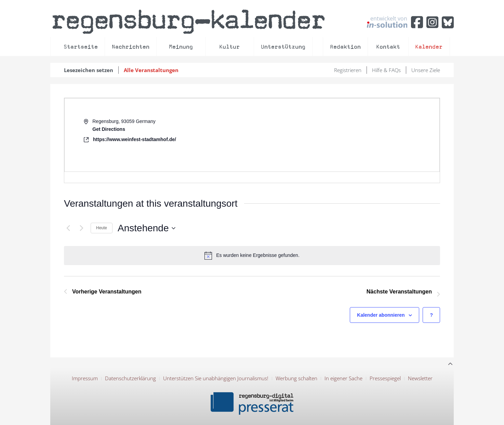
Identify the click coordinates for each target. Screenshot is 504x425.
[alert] (252, 256)
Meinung (181, 47)
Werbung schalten (296, 378)
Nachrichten (131, 47)
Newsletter (420, 378)
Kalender (429, 47)
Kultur (229, 47)
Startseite (81, 47)
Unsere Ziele (426, 70)
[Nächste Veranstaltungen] (81, 228)
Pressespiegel (385, 378)
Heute (102, 228)
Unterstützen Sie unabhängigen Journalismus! (216, 378)
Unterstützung (283, 47)
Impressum (85, 378)
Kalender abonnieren (381, 315)
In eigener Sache (343, 378)
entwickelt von (387, 22)
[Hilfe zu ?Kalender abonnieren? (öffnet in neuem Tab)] (431, 315)
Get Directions (109, 129)
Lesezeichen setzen (89, 70)
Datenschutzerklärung (130, 378)
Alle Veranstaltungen (151, 70)
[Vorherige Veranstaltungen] (68, 228)
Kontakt (388, 47)
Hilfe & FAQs (386, 70)
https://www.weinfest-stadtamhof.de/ (135, 139)
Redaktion (345, 47)
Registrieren (348, 70)
